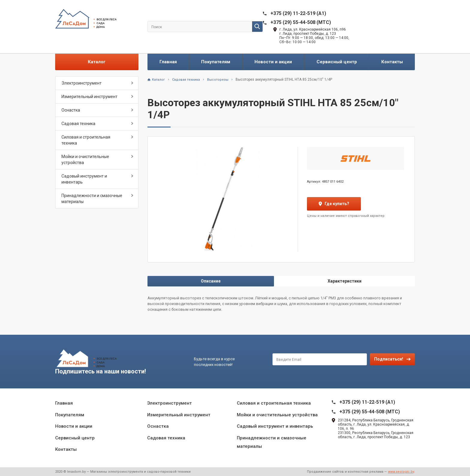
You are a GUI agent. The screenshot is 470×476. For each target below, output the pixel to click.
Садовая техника (78, 124)
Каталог (97, 62)
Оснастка (71, 110)
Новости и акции (273, 62)
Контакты (392, 62)
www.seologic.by (401, 472)
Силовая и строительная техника (86, 140)
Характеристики (345, 281)
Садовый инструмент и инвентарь (84, 179)
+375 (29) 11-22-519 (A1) (298, 13)
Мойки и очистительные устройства (85, 160)
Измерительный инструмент (89, 97)
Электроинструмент (82, 83)
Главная (168, 62)
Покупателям (216, 62)
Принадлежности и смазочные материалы (92, 199)
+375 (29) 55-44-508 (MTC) (301, 22)
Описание (211, 281)
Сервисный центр (337, 62)
